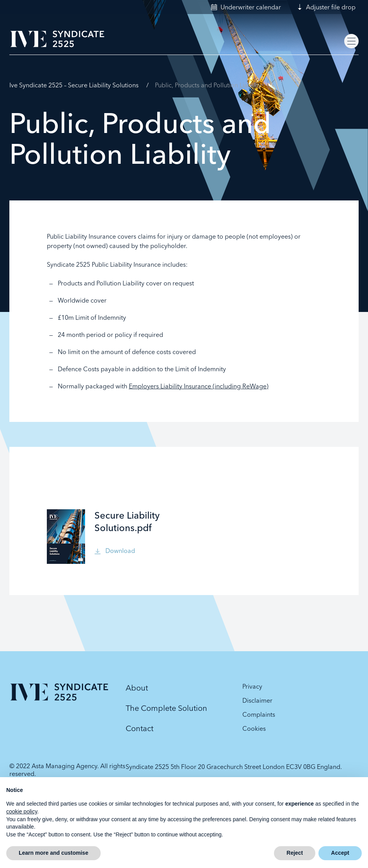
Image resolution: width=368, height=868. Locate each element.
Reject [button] (295, 853)
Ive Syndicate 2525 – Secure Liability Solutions (74, 85)
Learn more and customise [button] (53, 853)
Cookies (254, 728)
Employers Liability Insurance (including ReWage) (199, 386)
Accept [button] (340, 853)
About (137, 688)
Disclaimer (257, 700)
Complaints (259, 714)
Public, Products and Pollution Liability (208, 85)
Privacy (252, 686)
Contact (140, 728)
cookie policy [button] (22, 811)
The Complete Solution (166, 708)
